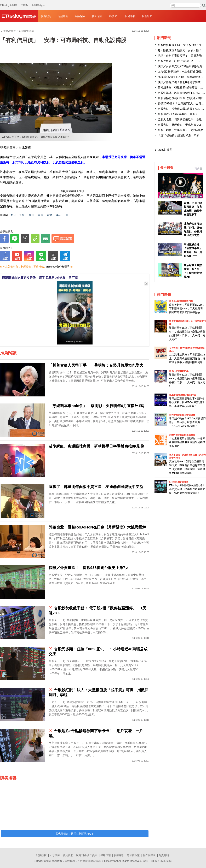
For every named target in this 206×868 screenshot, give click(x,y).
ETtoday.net (111, 861)
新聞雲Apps (38, 2)
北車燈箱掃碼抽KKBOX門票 (183, 395)
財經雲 (19, 16)
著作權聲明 (149, 855)
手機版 (24, 2)
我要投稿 (41, 855)
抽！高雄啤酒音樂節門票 (181, 301)
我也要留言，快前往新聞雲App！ (75, 834)
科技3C (113, 16)
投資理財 (46, 16)
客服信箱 (106, 855)
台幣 (49, 215)
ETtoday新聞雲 (9, 2)
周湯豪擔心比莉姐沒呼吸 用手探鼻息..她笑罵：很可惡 (40, 278)
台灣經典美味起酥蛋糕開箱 (182, 435)
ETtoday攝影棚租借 (179, 482)
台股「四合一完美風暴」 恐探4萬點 (181, 130)
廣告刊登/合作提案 (87, 855)
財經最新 (63, 16)
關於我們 (68, 855)
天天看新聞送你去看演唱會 (182, 415)
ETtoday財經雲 (163, 150)
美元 (59, 215)
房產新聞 (147, 16)
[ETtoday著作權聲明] (58, 267)
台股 (31, 215)
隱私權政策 (133, 855)
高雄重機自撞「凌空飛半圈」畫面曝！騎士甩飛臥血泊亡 (193, 250)
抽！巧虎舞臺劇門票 (179, 371)
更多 (198, 168)
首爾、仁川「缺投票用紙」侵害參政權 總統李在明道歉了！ (193, 209)
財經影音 (130, 16)
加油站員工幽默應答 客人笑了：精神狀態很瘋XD (193, 271)
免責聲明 (164, 855)
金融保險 (80, 16)
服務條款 (119, 855)
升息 (22, 215)
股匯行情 (97, 16)
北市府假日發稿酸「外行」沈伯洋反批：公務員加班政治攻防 (193, 230)
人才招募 (55, 855)
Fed (13, 215)
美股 (40, 215)
